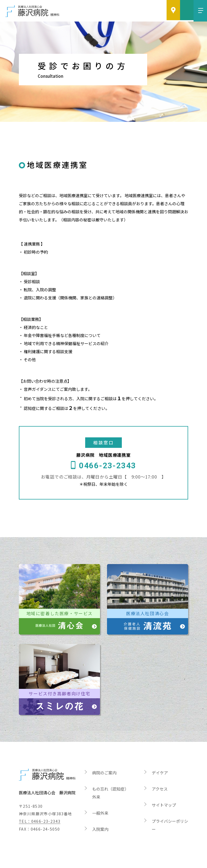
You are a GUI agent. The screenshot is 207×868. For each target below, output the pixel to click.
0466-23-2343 (108, 452)
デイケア (160, 758)
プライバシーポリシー (170, 810)
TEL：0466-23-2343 (40, 807)
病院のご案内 (104, 758)
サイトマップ (164, 790)
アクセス (160, 774)
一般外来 (100, 798)
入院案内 (100, 814)
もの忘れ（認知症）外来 (110, 778)
